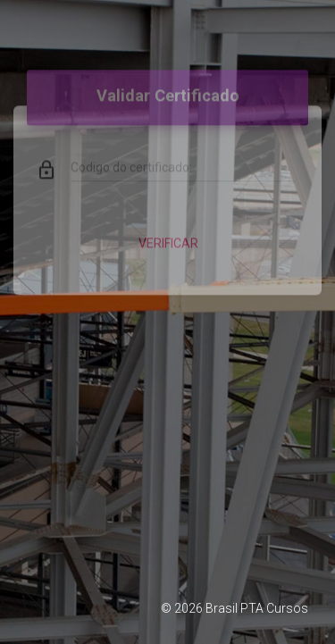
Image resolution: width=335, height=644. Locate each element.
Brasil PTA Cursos (257, 608)
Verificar (167, 234)
